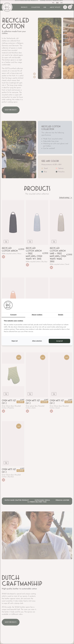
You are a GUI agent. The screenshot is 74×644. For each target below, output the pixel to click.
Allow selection (37, 341)
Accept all (59, 341)
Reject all (15, 341)
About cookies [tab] (37, 315)
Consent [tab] (13, 315)
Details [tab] (61, 315)
